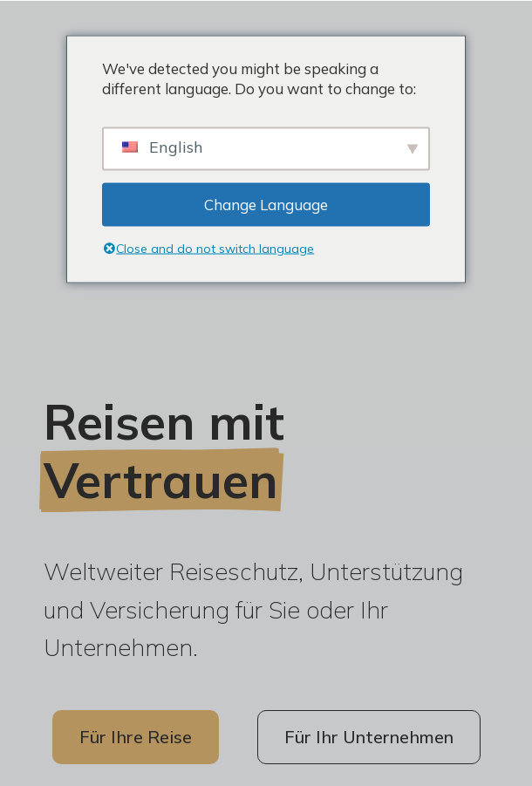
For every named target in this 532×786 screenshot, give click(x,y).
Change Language (266, 205)
